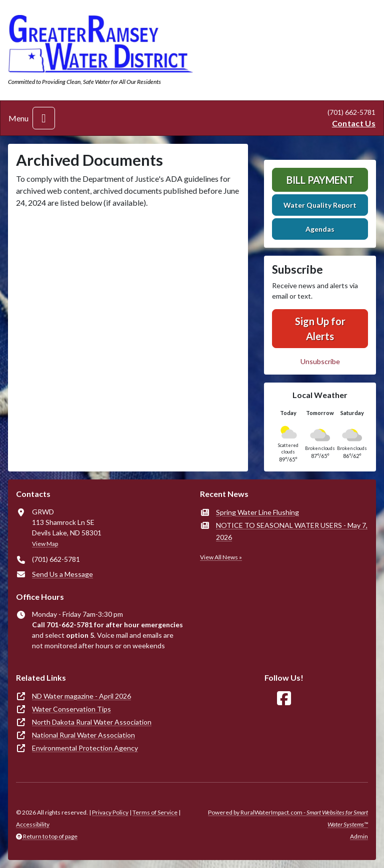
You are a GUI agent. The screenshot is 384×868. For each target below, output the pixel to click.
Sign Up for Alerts (320, 329)
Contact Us (354, 123)
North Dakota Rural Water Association (92, 722)
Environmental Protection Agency (85, 748)
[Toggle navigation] (44, 118)
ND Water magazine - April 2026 (81, 696)
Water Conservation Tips (71, 709)
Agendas (320, 229)
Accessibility (33, 824)
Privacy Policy (110, 812)
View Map (45, 544)
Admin (359, 836)
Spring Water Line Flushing (257, 512)
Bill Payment (320, 180)
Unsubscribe (320, 361)
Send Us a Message (62, 574)
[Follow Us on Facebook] (284, 698)
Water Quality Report (320, 205)
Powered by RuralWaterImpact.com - (288, 818)
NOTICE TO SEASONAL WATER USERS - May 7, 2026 (292, 531)
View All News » (221, 557)
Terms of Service (155, 812)
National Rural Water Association (83, 735)
